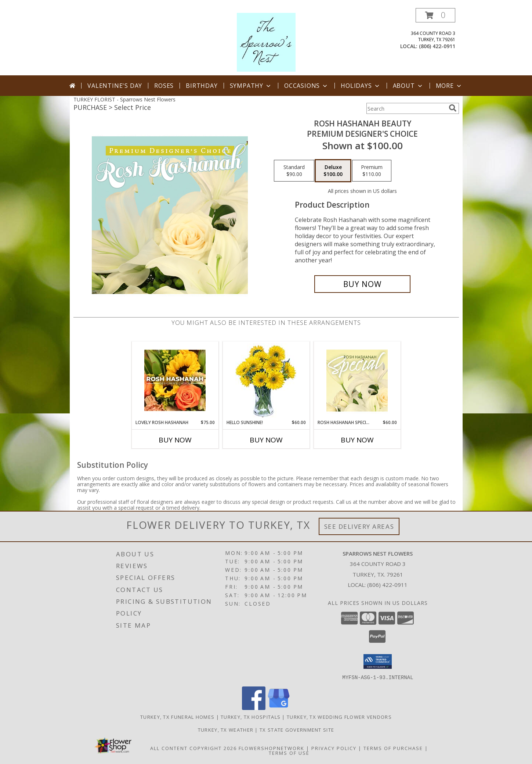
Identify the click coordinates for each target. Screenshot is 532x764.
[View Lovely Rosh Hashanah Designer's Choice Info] (175, 380)
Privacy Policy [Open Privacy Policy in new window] (334, 748)
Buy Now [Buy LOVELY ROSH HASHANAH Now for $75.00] (175, 440)
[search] (453, 108)
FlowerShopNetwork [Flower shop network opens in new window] (272, 748)
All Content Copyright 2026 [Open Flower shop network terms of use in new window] (193, 748)
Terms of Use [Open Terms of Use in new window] (289, 753)
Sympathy (251, 86)
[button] (435, 15)
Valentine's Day (115, 86)
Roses (164, 86)
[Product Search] (406, 108)
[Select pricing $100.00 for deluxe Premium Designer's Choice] (333, 171)
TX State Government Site (297, 729)
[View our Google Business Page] (279, 708)
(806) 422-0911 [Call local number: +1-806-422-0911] (437, 46)
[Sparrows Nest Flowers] (266, 42)
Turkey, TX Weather (226, 729)
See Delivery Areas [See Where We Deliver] (359, 526)
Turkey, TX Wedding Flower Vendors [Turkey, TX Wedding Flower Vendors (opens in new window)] (339, 717)
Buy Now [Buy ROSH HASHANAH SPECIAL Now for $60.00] (357, 440)
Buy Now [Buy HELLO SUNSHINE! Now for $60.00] (266, 440)
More (449, 86)
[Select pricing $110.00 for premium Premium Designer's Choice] (372, 171)
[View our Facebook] (254, 708)
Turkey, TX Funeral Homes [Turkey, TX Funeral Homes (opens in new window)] (177, 717)
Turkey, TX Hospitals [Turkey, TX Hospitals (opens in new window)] (251, 717)
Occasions (306, 86)
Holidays (361, 86)
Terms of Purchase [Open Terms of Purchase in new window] (393, 748)
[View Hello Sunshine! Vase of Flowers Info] (266, 381)
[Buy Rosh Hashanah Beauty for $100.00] (363, 284)
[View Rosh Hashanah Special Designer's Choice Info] (357, 380)
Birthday (202, 86)
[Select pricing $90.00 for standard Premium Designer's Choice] (294, 171)
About (408, 86)
